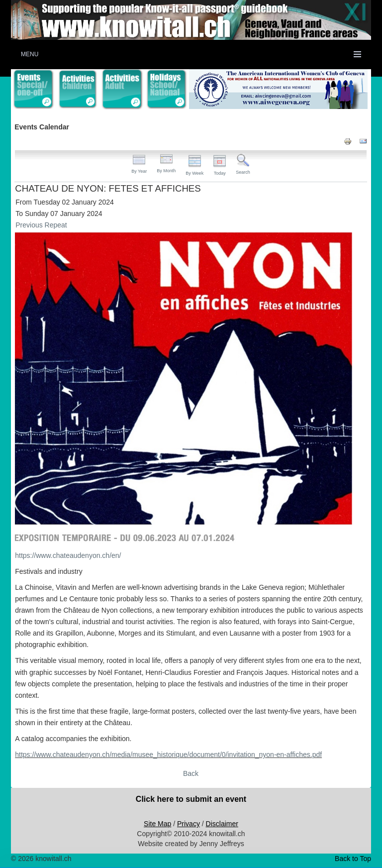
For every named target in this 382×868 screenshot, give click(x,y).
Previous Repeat (41, 225)
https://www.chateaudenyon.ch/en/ (68, 555)
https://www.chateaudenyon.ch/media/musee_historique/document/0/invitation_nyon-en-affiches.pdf (168, 755)
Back (191, 773)
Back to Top (353, 859)
